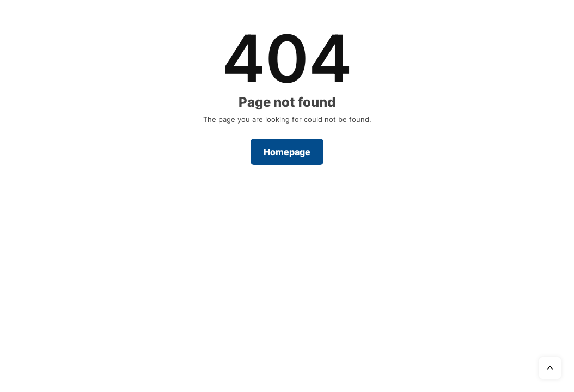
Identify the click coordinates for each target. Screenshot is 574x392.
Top (550, 368)
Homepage (287, 152)
